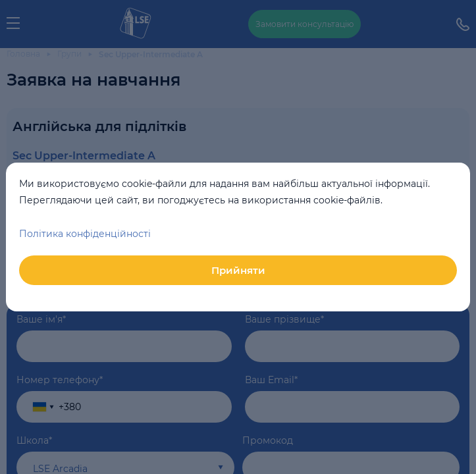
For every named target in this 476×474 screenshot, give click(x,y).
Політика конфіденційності (85, 234)
